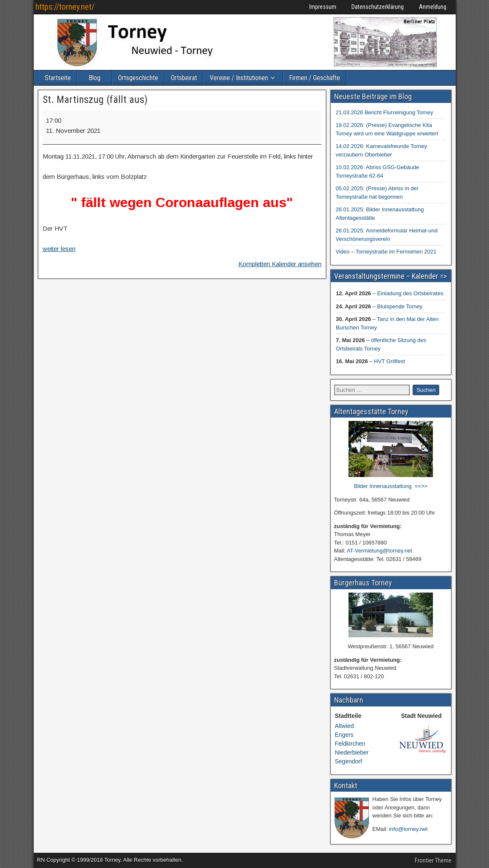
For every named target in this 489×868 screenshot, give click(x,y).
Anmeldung (433, 7)
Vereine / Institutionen (239, 78)
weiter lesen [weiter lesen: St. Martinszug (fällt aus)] (59, 249)
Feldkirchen (350, 744)
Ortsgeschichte (138, 78)
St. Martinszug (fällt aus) (95, 100)
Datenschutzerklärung (378, 7)
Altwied (344, 726)
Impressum (323, 7)
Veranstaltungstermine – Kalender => (390, 276)
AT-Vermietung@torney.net (380, 551)
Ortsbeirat (184, 78)
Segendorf (349, 761)
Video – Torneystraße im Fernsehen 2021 (386, 252)
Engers (344, 735)
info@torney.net (408, 829)
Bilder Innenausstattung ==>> (391, 486)
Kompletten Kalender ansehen (280, 264)
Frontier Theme (433, 860)
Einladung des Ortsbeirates (410, 293)
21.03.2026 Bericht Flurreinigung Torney (385, 112)
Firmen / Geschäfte (315, 78)
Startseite (58, 78)
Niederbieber (352, 752)
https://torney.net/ (65, 7)
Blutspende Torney (399, 306)
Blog (95, 78)
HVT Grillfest (389, 361)
